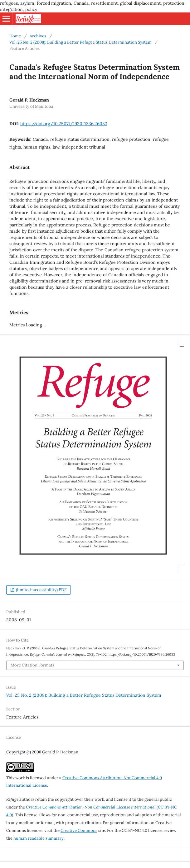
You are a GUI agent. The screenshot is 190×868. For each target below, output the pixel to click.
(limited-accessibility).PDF (41, 590)
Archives (38, 36)
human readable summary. (39, 838)
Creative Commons (79, 830)
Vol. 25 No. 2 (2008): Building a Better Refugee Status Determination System (80, 42)
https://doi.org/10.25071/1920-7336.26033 (64, 124)
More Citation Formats (32, 665)
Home (15, 36)
